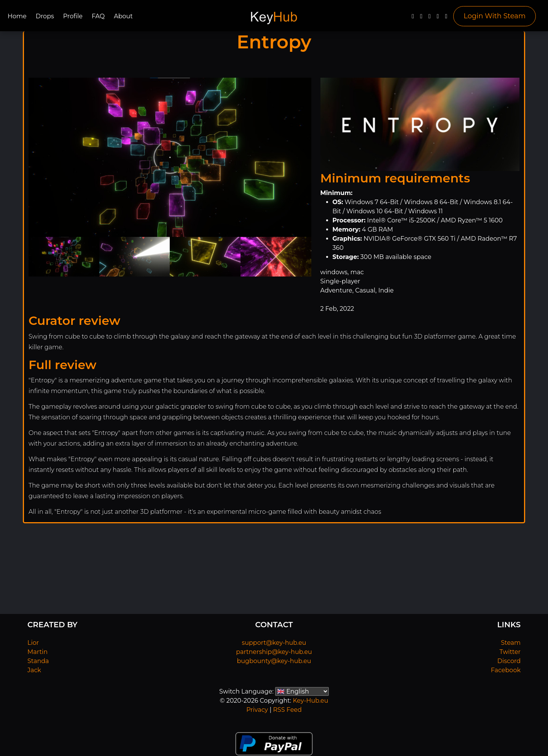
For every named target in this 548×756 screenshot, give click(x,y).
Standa (38, 661)
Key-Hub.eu (310, 701)
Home (17, 16)
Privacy (257, 710)
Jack (34, 670)
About (123, 16)
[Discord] (438, 18)
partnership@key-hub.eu (274, 652)
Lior (33, 643)
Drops (45, 16)
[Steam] (446, 18)
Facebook (506, 670)
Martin (37, 652)
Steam (511, 643)
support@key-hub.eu (274, 643)
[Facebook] (413, 18)
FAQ (98, 16)
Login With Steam (495, 16)
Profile (73, 16)
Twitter (510, 652)
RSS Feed (287, 710)
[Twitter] (421, 18)
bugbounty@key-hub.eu (274, 661)
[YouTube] (430, 18)
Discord (509, 661)
